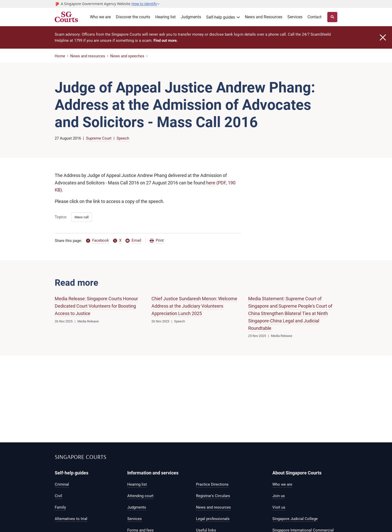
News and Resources (264, 17)
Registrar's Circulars (213, 496)
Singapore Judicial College (295, 519)
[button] (146, 4)
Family (60, 507)
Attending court (140, 496)
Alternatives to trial (71, 519)
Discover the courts (133, 17)
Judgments (191, 17)
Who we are (100, 17)
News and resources (88, 56)
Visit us (279, 507)
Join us (279, 496)
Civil (58, 496)
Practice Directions (212, 484)
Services (295, 17)
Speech (123, 138)
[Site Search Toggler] (332, 17)
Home (60, 56)
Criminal (62, 484)
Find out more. (166, 40)
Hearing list (165, 17)
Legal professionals (213, 519)
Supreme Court (99, 138)
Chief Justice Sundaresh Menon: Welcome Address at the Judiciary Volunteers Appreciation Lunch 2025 (194, 306)
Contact (314, 17)
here (211, 183)
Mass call (82, 217)
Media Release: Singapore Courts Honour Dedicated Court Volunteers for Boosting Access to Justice (96, 306)
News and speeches (127, 56)
